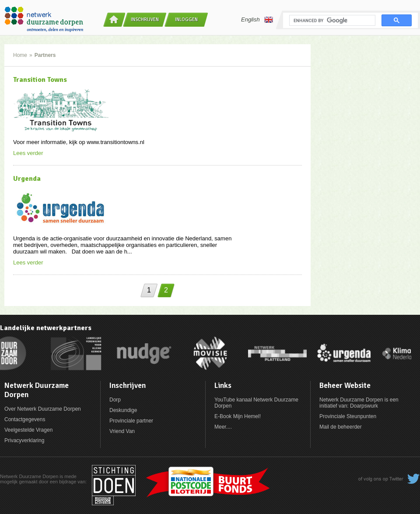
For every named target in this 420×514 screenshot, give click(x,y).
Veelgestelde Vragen (28, 430)
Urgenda (27, 179)
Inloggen (186, 19)
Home (20, 55)
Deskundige (123, 410)
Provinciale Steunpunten (348, 416)
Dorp (115, 400)
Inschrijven (145, 19)
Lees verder (28, 153)
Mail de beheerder (341, 427)
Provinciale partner (131, 421)
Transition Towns (40, 80)
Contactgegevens (25, 419)
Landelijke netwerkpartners (46, 328)
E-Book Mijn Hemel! (238, 416)
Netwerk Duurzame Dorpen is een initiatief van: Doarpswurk (359, 403)
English (257, 20)
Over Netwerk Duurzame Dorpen (43, 409)
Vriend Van (122, 431)
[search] (331, 21)
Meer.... (223, 427)
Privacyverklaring (24, 440)
